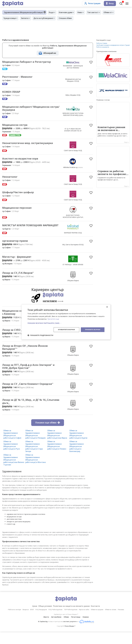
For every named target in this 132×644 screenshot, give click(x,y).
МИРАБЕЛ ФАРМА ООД (73, 236)
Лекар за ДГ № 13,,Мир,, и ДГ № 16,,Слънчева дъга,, (25, 414)
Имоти (45, 629)
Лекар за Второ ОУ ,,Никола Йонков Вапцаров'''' (28, 355)
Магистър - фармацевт (19, 262)
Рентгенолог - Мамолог (19, 77)
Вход (110, 3)
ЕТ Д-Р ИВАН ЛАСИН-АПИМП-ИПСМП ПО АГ (73, 131)
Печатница (76, 629)
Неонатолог (11, 179)
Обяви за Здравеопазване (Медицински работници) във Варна (57, 447)
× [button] (107, 307)
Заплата (26, 18)
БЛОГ (32, 622)
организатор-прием (17, 246)
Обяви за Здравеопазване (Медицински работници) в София (12, 447)
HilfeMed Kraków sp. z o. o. (73, 169)
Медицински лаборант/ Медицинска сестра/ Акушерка (29, 109)
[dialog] (66, 322)
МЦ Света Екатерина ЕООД (73, 250)
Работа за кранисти (103, 47)
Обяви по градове (97, 622)
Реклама (121, 622)
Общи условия (43, 619)
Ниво (83, 12)
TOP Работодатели (71, 622)
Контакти (99, 619)
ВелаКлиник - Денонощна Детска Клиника (73, 67)
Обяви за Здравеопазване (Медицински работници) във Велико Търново (14, 472)
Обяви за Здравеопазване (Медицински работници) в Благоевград (77, 459)
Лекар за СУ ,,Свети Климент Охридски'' (23, 394)
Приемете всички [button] (92, 330)
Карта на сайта (84, 622)
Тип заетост (97, 12)
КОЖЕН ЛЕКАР (12, 93)
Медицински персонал (19, 210)
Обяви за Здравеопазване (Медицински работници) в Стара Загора (34, 459)
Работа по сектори (15, 622)
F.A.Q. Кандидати (41, 622)
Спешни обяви (69, 18)
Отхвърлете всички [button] (65, 330)
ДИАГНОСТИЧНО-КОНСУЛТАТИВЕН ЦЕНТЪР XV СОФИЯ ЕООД (73, 219)
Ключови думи (67, 12)
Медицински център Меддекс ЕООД (73, 81)
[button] (66, 323)
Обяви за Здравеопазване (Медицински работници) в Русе (12, 458)
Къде (52, 12)
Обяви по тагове (111, 622)
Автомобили (56, 629)
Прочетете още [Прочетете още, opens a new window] (54, 319)
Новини (87, 629)
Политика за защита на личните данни (72, 619)
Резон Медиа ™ (70, 639)
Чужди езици (10, 18)
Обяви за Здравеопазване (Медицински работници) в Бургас (78, 447)
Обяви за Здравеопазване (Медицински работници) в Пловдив (35, 447)
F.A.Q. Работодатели (55, 622)
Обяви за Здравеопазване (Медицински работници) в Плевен (57, 458)
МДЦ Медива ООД (73, 96)
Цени (31, 619)
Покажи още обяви (48, 435)
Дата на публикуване (46, 18)
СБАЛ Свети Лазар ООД (73, 152)
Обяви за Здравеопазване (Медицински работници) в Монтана (35, 471)
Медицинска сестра (17, 126)
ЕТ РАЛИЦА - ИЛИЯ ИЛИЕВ (73, 270)
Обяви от (113, 12)
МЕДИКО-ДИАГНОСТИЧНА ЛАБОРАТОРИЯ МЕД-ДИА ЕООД (73, 116)
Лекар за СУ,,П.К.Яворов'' (21, 279)
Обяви (66, 629)
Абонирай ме (50, 53)
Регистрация (92, 3)
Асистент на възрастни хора (23, 160)
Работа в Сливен (102, 43)
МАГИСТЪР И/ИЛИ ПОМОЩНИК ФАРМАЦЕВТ (25, 229)
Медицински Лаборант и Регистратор (30, 62)
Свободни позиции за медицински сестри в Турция (113, 45)
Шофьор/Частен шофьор (20, 195)
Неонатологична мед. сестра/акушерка (31, 145)
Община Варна (73, 287)
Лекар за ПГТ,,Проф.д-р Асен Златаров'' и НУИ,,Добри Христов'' (31, 374)
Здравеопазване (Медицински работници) (23, 12)
